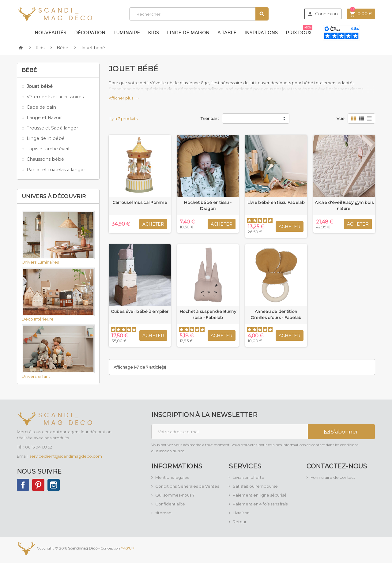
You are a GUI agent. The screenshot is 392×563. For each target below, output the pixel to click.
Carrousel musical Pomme (140, 202)
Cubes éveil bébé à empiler (140, 311)
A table (227, 33)
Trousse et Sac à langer (52, 128)
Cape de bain (41, 107)
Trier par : (210, 118)
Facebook (23, 485)
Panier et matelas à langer (56, 170)
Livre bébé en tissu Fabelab (276, 202)
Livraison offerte (249, 477)
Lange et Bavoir (44, 118)
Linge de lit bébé (46, 138)
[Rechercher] (199, 14)
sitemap (163, 513)
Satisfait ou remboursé (255, 486)
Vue (341, 118)
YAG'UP (128, 548)
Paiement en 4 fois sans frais (260, 504)
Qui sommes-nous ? (175, 495)
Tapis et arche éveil (48, 149)
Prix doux (299, 30)
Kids (153, 33)
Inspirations (261, 33)
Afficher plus (124, 98)
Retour (240, 522)
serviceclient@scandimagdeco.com (66, 456)
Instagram (54, 485)
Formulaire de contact (333, 477)
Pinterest (38, 485)
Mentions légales (172, 477)
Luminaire (127, 33)
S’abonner (341, 432)
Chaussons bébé (45, 159)
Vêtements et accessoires (55, 97)
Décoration (90, 33)
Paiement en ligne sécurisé (260, 495)
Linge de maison (188, 33)
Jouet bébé (40, 86)
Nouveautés (50, 33)
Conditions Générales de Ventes (187, 486)
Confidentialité (170, 504)
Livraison (241, 513)
